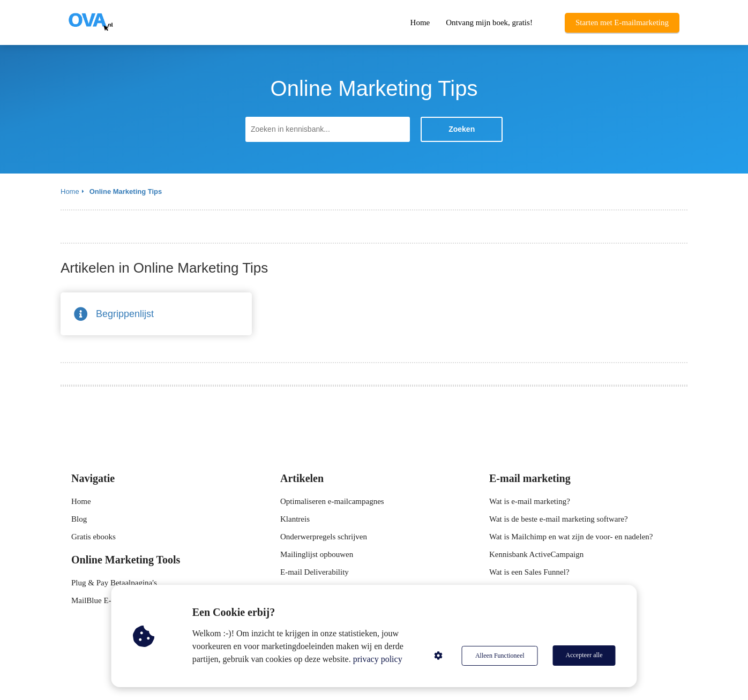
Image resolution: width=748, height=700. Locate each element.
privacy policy (378, 659)
